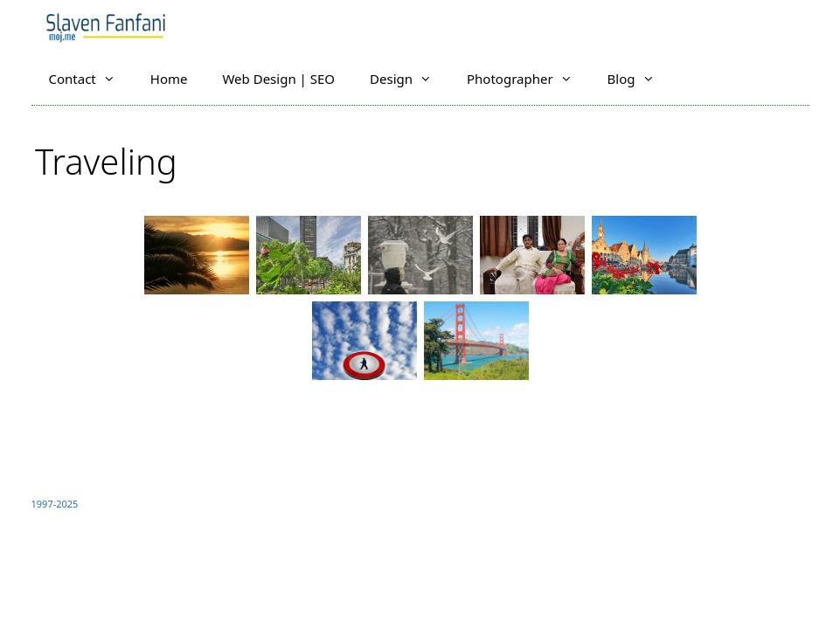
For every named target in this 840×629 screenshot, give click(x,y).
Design (410, 79)
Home (169, 79)
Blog (640, 79)
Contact (91, 79)
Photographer (528, 79)
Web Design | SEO (278, 79)
